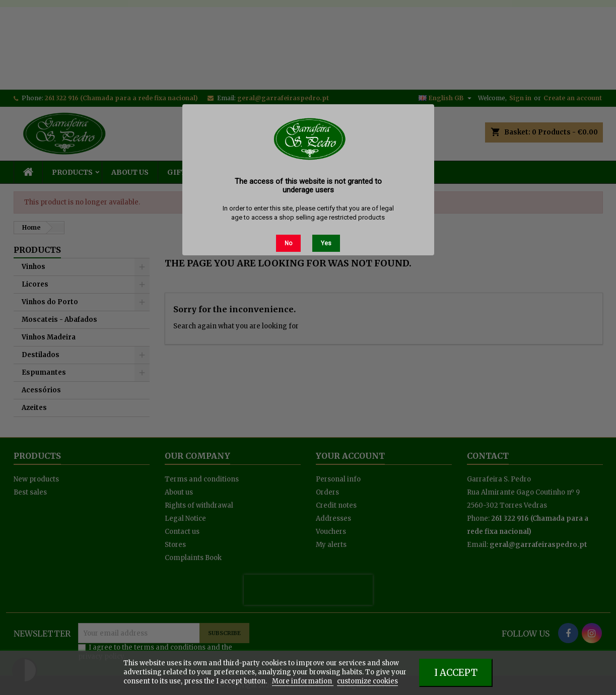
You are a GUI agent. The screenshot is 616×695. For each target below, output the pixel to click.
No (288, 243)
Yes (326, 243)
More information (303, 681)
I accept (456, 673)
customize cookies (367, 681)
